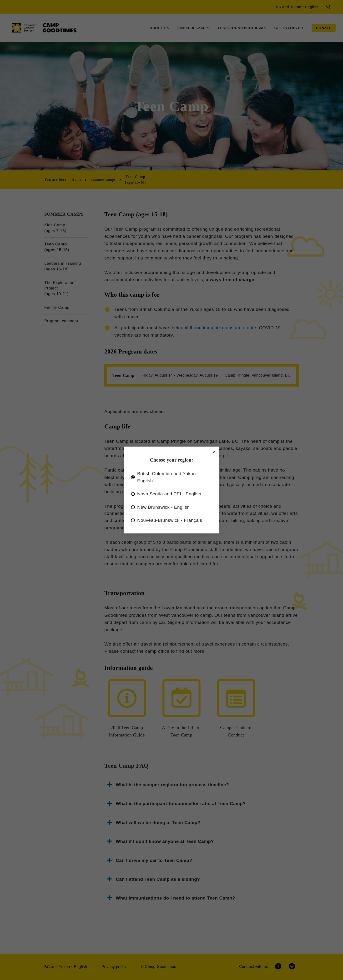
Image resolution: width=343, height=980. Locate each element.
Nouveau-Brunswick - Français (170, 520)
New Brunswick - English (164, 507)
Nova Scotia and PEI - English (169, 494)
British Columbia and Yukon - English (168, 477)
